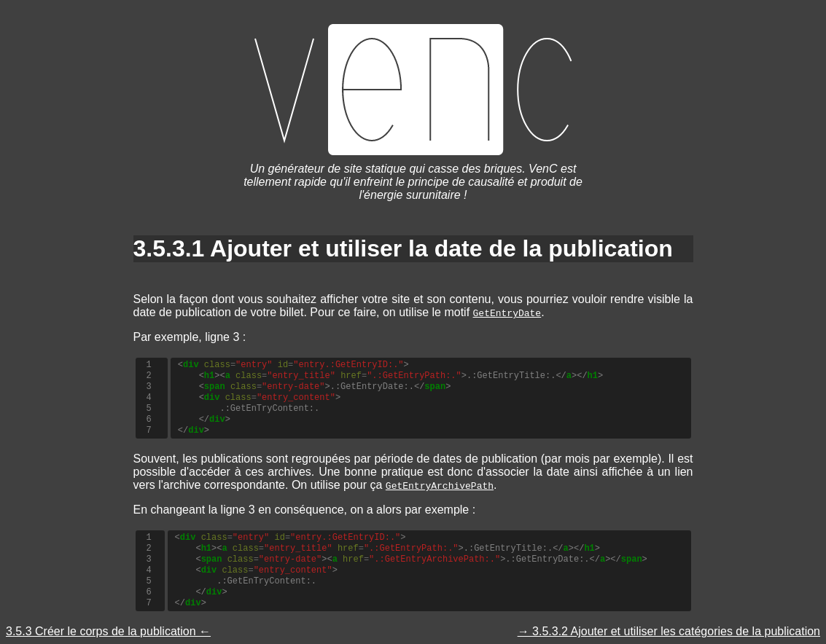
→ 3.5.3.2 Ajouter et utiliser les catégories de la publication (669, 631)
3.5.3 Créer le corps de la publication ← (108, 631)
